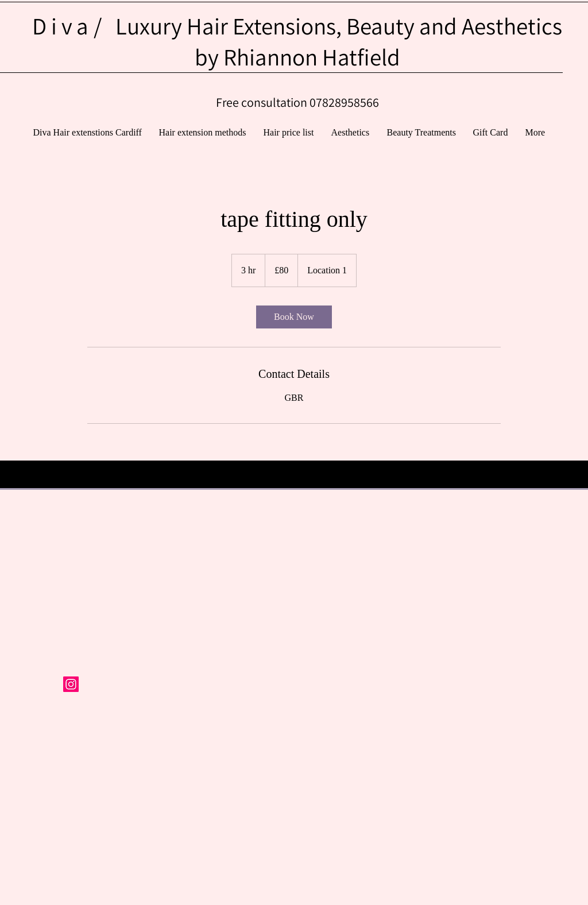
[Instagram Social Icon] (71, 684)
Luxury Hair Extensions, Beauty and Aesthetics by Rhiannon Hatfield (297, 41)
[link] (294, 317)
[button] (421, 133)
